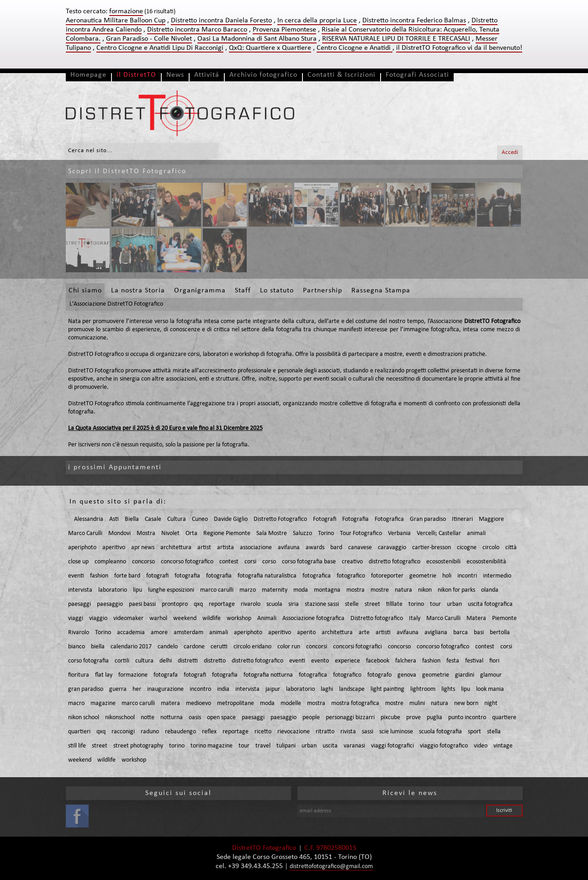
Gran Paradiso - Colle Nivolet (149, 39)
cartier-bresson (432, 548)
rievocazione (294, 732)
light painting (387, 689)
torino (416, 604)
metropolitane (236, 703)
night (491, 703)
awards (315, 548)
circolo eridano (252, 647)
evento (320, 661)
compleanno (110, 562)
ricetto (263, 732)
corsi (250, 562)
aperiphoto (82, 548)
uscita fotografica (490, 604)
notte (148, 718)
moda (301, 590)
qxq (198, 604)
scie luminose (396, 732)
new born (466, 703)
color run (289, 647)
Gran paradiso (428, 519)
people (311, 718)
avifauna (289, 548)
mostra (355, 590)
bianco (77, 647)
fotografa (166, 675)
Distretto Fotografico (280, 519)
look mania (490, 689)
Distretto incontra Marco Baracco (197, 30)
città (511, 548)
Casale (153, 519)
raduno (150, 732)
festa (453, 661)
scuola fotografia (440, 732)
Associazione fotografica (313, 618)
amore (159, 633)
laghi (327, 689)
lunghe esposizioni (171, 590)
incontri (467, 576)
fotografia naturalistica (267, 576)
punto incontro (467, 718)
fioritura (79, 675)
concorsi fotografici (358, 647)
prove (413, 718)
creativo (352, 562)
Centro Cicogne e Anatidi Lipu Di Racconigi (160, 48)
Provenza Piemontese (284, 30)
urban (454, 604)
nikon (425, 590)
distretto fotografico (395, 562)
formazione (133, 675)
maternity (275, 590)
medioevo (199, 703)
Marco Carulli (85, 533)
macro (76, 703)
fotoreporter (387, 576)
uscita (330, 746)
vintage (503, 746)
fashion (99, 576)
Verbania (399, 533)
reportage (222, 604)
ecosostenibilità (486, 562)
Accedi (510, 152)
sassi (368, 732)
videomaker (128, 618)
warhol (158, 618)
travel (263, 746)
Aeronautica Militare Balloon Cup (116, 21)
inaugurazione (165, 689)
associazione (256, 548)
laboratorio (113, 590)
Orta (191, 533)
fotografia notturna (268, 675)
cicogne (467, 548)
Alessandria (89, 519)
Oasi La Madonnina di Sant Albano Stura (257, 39)
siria (294, 604)
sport (474, 732)
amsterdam (188, 633)
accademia (131, 633)
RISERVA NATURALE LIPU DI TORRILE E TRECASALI (396, 39)
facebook (378, 661)
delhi (166, 661)
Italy (415, 618)
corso (269, 562)
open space (221, 718)
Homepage (88, 75)
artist (204, 548)
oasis (195, 718)
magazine (103, 703)
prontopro (175, 604)
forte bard (127, 576)
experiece (347, 661)
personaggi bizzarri (350, 718)
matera (170, 703)
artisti (383, 633)
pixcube (390, 718)
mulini (417, 703)
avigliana (436, 633)
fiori (494, 661)
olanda (490, 590)
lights (448, 689)
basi (479, 633)
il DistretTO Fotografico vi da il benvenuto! (459, 48)
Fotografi (325, 519)
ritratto (325, 732)
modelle (291, 703)
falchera (406, 661)
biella (98, 647)
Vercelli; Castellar (439, 533)
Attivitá (207, 75)
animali (476, 533)
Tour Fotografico (361, 533)
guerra (118, 689)
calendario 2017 (131, 647)
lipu (138, 590)
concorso (143, 562)
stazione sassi (322, 604)
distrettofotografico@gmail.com (331, 867)
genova (407, 675)
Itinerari (462, 519)
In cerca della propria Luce (317, 21)
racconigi (123, 732)
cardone (194, 647)
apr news (143, 548)
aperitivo (114, 548)
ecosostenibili (443, 562)
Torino (326, 533)
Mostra (146, 533)
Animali (267, 618)
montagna (327, 590)
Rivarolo (79, 633)
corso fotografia (88, 661)
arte (364, 633)
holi (447, 576)
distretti (188, 661)
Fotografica (389, 519)
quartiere (504, 718)
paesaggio (110, 604)
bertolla (500, 633)
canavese (360, 548)
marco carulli (217, 590)
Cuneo (200, 519)
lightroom (423, 689)
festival (474, 661)
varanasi (354, 746)
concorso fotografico (187, 562)
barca (461, 633)
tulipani (286, 746)
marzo (248, 590)
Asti (114, 519)
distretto (215, 661)
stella (494, 732)
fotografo (379, 675)
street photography (138, 746)
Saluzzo (302, 533)
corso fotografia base (309, 562)
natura (403, 590)
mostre (380, 590)
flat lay (104, 675)
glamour (491, 675)
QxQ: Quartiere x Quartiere (270, 48)
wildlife (212, 618)
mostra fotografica (355, 703)
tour (435, 604)
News (175, 75)
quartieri (79, 732)
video (481, 746)
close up (78, 562)
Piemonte (504, 618)
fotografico (351, 576)
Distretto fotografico (377, 618)
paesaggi (79, 604)
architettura (176, 548)
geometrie (423, 576)
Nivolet (170, 533)
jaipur (273, 689)
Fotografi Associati (417, 75)
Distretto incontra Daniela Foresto (221, 21)
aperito (306, 633)
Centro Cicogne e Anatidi (355, 48)
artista (225, 548)
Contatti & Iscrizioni (342, 75)
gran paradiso (86, 689)
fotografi (157, 576)
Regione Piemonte (227, 533)
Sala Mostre (272, 533)
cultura (144, 661)
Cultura (177, 519)
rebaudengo (180, 732)
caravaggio (392, 548)
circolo (491, 548)
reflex (209, 732)
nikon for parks (456, 590)
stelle (352, 604)
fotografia (187, 576)
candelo (168, 647)
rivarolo (251, 604)
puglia (434, 718)
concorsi (317, 647)
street (372, 604)
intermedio (497, 576)
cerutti (219, 647)
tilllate (394, 604)
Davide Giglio (231, 519)
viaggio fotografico (444, 746)
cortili (122, 661)
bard (336, 548)
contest (229, 562)
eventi (76, 576)
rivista (348, 732)
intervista (80, 590)
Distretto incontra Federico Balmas (414, 21)
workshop (239, 618)
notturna (172, 718)
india (223, 689)
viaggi (76, 618)
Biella (132, 519)
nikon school (84, 718)
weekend (185, 618)
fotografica (317, 576)
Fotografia (355, 519)
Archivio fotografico (263, 75)
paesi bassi (142, 604)
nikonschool (120, 718)
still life (77, 746)
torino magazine (212, 746)
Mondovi (119, 533)
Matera (476, 618)
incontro (200, 689)
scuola (274, 604)
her (137, 689)
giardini (465, 675)
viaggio (98, 618)
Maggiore (491, 519)
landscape (352, 689)
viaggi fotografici (392, 746)
